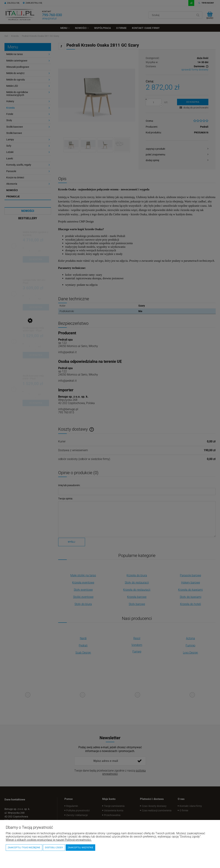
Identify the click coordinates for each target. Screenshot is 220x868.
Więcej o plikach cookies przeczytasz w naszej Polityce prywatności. (49, 840)
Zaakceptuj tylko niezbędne (24, 848)
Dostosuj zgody (54, 848)
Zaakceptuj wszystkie (80, 848)
